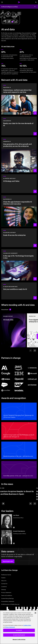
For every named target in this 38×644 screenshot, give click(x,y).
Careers (3, 578)
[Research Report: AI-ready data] (13, 330)
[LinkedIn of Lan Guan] (14, 527)
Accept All (19, 630)
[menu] (2, 2)
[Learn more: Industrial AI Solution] (19, 99)
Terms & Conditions (7, 595)
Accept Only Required (19, 635)
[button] (8, 561)
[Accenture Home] (19, 2)
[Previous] (31, 504)
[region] (19, 627)
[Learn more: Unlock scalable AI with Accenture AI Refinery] (19, 238)
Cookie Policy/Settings (7, 598)
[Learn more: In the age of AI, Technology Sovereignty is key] (19, 265)
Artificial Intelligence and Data (9, 7)
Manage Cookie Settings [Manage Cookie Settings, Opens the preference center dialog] (19, 639)
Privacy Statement (6, 592)
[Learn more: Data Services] (19, 126)
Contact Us (4, 584)
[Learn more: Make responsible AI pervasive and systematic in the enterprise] (19, 211)
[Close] (35, 613)
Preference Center (6, 575)
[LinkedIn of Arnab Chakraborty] (14, 543)
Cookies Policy (27, 625)
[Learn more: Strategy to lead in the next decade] (19, 184)
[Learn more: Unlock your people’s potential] (19, 291)
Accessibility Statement (8, 601)
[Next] (35, 351)
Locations (4, 586)
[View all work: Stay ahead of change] (6, 309)
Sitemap (4, 589)
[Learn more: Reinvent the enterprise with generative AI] (19, 155)
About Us (4, 581)
